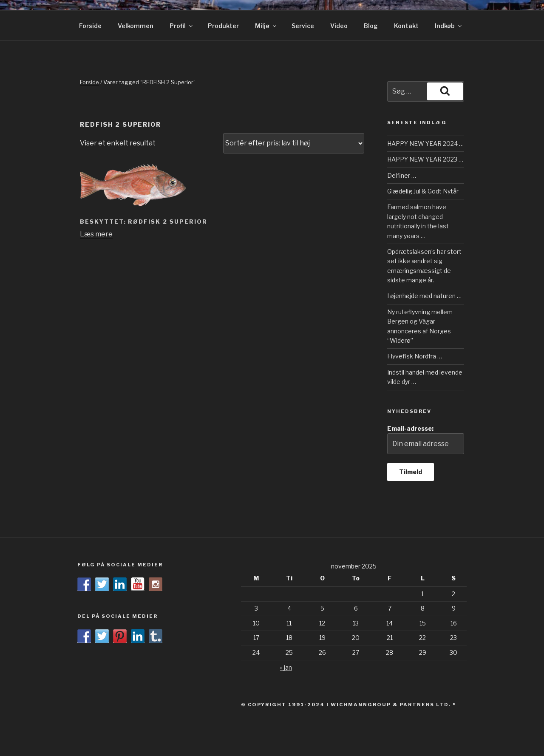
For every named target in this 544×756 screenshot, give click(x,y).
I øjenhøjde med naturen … (424, 296)
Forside (90, 26)
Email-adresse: (426, 439)
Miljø (266, 26)
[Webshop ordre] (294, 143)
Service (303, 26)
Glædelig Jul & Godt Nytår (423, 191)
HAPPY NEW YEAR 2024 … (425, 144)
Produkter (223, 26)
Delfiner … (402, 175)
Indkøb (449, 26)
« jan (286, 667)
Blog (371, 26)
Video (339, 26)
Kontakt (406, 26)
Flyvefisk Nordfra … (415, 356)
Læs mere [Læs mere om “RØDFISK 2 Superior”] (96, 234)
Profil (182, 26)
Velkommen (136, 26)
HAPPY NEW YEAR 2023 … (425, 159)
